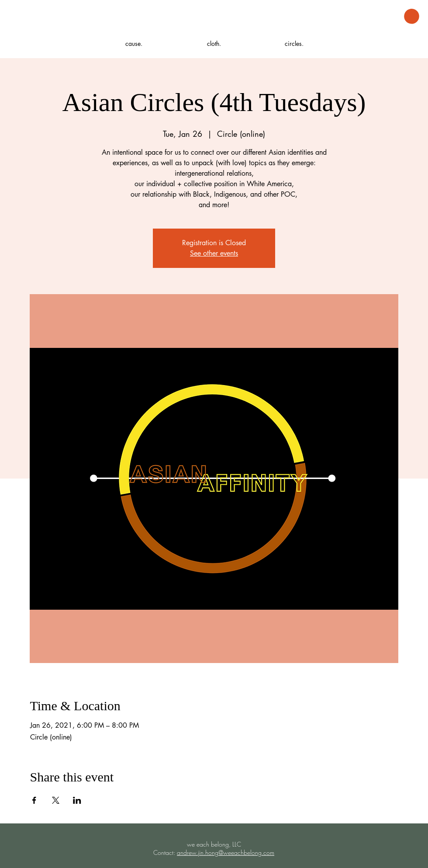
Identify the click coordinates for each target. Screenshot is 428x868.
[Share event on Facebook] (34, 800)
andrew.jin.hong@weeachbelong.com (226, 852)
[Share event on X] (56, 800)
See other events (214, 253)
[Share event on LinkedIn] (77, 800)
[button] (412, 16)
